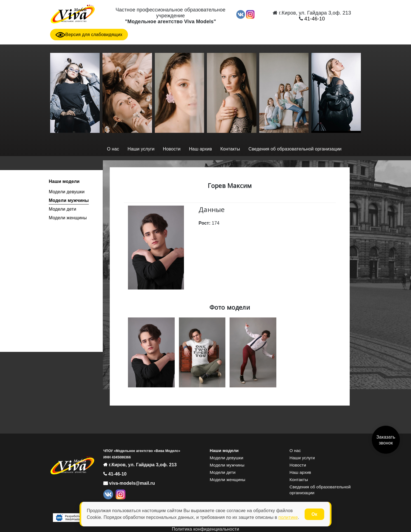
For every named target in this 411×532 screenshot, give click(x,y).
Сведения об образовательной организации (295, 149)
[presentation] (51, 136)
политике (288, 517)
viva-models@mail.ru (131, 483)
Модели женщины (68, 218)
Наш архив (200, 149)
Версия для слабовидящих (89, 35)
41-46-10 (314, 19)
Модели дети (62, 209)
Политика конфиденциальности (205, 529)
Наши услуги (141, 149)
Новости (172, 149)
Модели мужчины (69, 200)
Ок (314, 514)
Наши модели (64, 181)
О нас (113, 149)
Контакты (230, 149)
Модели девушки (67, 192)
